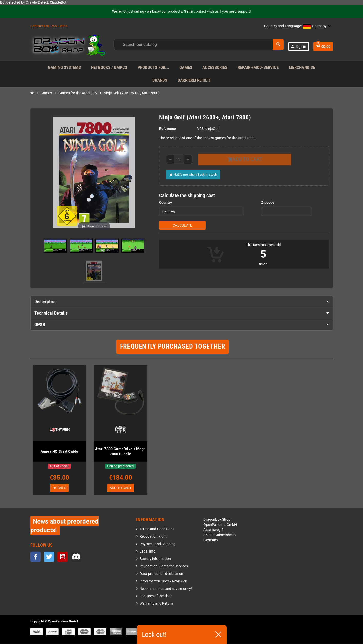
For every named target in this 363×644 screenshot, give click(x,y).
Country (165, 203)
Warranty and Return (156, 604)
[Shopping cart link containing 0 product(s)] (323, 46)
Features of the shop (156, 596)
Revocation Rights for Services (164, 567)
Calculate (182, 225)
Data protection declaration (161, 574)
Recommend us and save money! (166, 589)
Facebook (35, 557)
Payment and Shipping (158, 544)
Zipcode (268, 203)
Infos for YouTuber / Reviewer (163, 581)
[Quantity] (179, 160)
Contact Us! (40, 26)
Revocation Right (153, 537)
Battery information (155, 559)
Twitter (49, 557)
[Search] (199, 45)
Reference (168, 129)
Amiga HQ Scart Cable (59, 451)
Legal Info (148, 552)
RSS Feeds (59, 26)
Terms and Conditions (157, 529)
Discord (76, 557)
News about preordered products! (64, 526)
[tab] (182, 302)
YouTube (63, 557)
